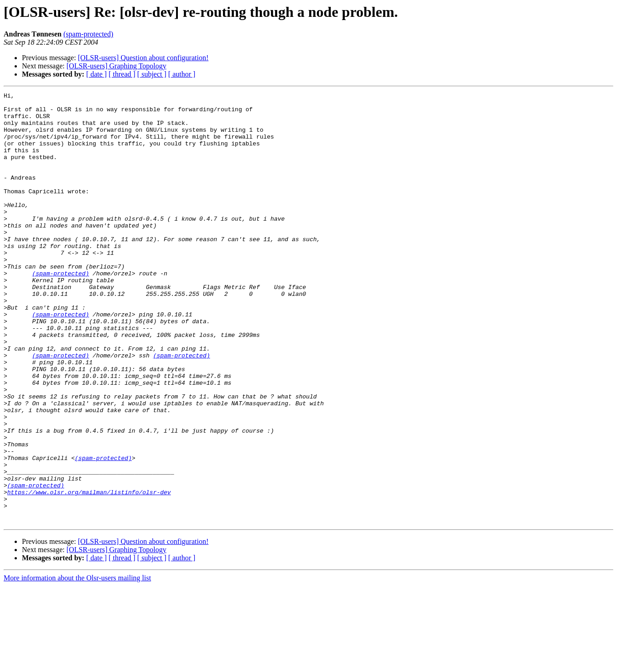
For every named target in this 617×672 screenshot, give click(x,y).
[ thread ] (122, 74)
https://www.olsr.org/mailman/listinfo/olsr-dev (89, 573)
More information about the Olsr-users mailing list (77, 664)
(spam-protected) (88, 34)
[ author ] (182, 74)
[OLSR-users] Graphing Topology (117, 66)
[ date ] (96, 74)
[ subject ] (152, 74)
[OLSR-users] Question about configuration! (143, 58)
